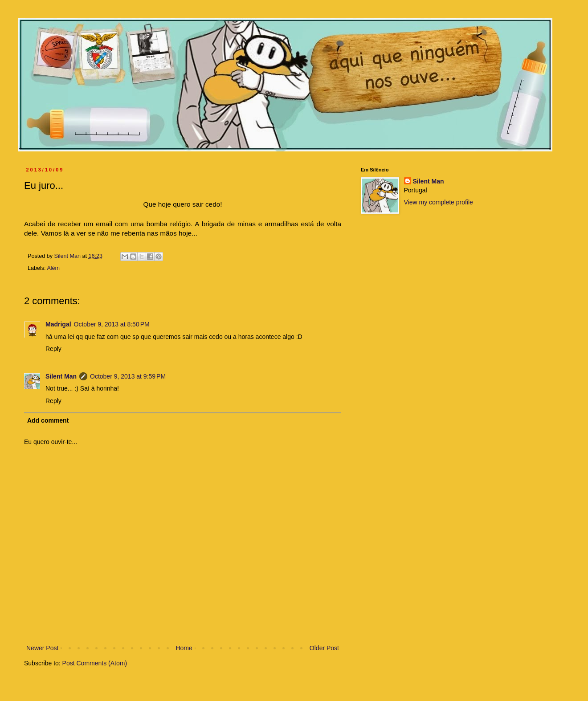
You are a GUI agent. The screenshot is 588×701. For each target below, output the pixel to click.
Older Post (324, 648)
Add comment (48, 420)
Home (184, 648)
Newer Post (42, 648)
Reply (53, 349)
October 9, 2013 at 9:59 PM (128, 376)
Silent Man (61, 376)
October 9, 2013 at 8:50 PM (112, 324)
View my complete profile (439, 202)
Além (53, 268)
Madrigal (58, 324)
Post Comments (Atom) (95, 663)
